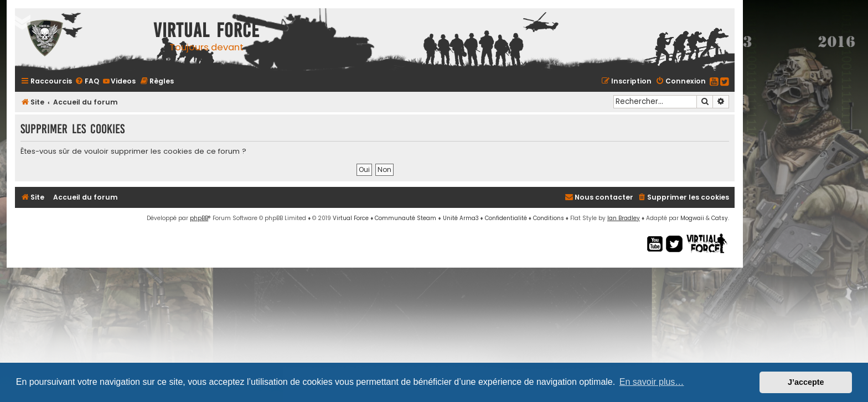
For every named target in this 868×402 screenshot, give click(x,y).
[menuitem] (87, 81)
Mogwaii (692, 218)
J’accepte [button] (806, 382)
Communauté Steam (405, 218)
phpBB (199, 218)
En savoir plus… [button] (652, 382)
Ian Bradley (624, 218)
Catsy (720, 218)
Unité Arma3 (461, 218)
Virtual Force (351, 218)
